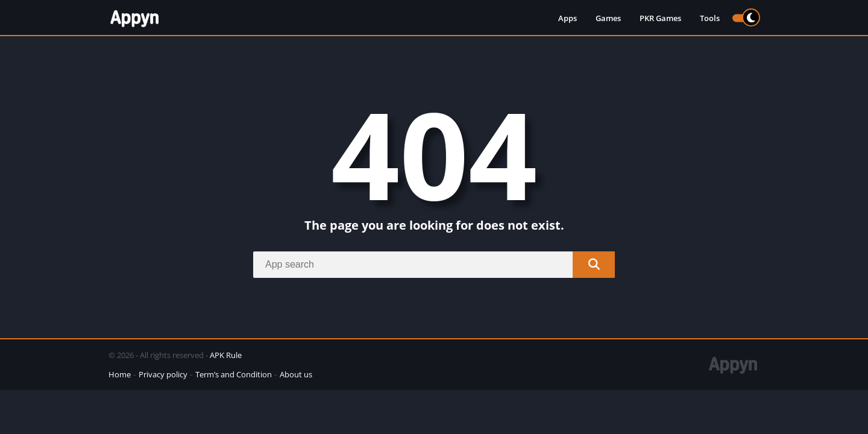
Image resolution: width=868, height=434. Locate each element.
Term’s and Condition (234, 374)
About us (296, 374)
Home (120, 374)
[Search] (434, 265)
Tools (710, 18)
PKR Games (660, 18)
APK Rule (226, 355)
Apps (568, 18)
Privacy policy (163, 374)
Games (608, 18)
